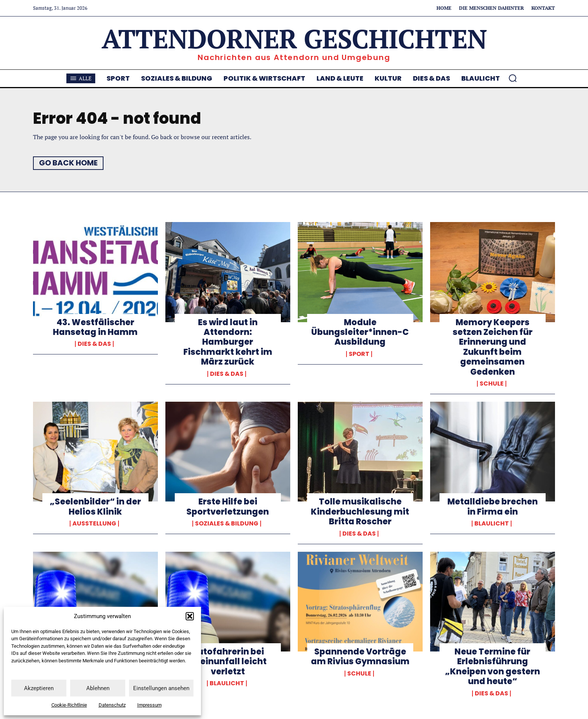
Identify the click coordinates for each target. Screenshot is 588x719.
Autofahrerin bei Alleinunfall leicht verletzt (228, 662)
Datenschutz (112, 705)
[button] (190, 616)
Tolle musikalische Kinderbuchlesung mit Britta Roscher (360, 512)
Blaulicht (492, 524)
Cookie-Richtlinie (69, 705)
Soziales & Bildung (227, 524)
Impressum (149, 705)
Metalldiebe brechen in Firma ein (493, 507)
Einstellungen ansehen (161, 688)
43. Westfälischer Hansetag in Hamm (95, 327)
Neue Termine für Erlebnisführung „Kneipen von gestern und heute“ (493, 666)
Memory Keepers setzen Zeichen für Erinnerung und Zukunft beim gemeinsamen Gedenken (493, 347)
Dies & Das (94, 344)
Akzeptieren (39, 688)
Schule (492, 384)
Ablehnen (98, 688)
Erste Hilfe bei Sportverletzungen (228, 507)
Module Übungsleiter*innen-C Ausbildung (360, 332)
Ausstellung (94, 524)
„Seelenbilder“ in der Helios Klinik (95, 507)
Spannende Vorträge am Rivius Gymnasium (360, 657)
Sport (359, 354)
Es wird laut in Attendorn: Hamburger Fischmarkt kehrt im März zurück (228, 342)
